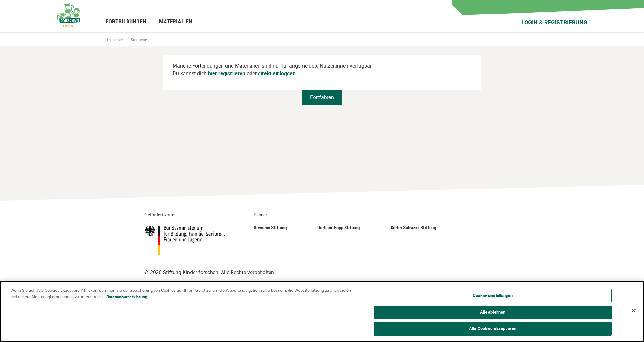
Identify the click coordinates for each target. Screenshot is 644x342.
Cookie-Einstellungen (493, 295)
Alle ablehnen (493, 312)
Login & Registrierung (554, 22)
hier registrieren (227, 73)
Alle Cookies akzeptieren (493, 328)
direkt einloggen (277, 73)
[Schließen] (634, 311)
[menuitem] (126, 21)
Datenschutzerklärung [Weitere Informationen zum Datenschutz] (127, 297)
